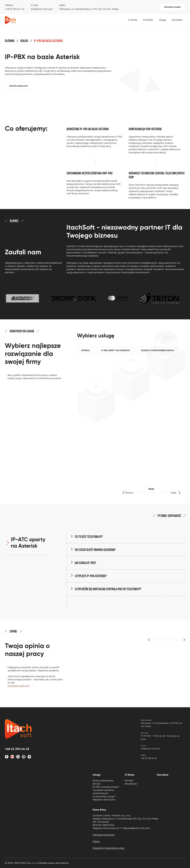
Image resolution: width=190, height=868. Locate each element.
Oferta (96, 841)
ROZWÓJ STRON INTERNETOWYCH (157, 350)
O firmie (133, 20)
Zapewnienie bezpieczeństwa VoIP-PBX (90, 173)
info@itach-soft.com (42, 9)
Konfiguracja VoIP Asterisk (145, 129)
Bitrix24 (97, 784)
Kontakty (177, 20)
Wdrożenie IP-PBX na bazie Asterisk (88, 129)
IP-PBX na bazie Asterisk (106, 787)
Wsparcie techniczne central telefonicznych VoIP (157, 175)
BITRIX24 (86, 350)
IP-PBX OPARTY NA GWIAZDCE (116, 350)
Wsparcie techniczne (104, 800)
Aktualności (131, 784)
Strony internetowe (103, 780)
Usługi (162, 20)
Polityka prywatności (104, 835)
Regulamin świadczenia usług (108, 848)
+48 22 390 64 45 (15, 9)
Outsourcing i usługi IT (104, 796)
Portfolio (148, 20)
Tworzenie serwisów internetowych (103, 792)
